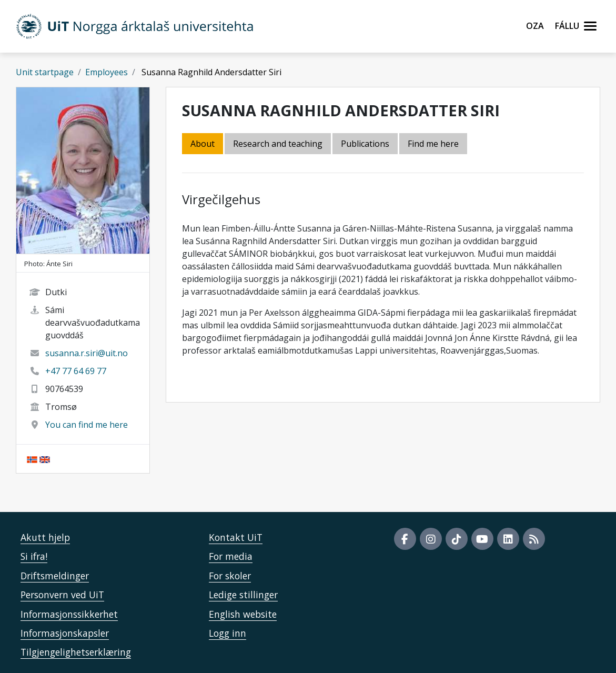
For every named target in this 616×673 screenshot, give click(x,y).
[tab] (366, 144)
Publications (365, 144)
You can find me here (87, 425)
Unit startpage (45, 72)
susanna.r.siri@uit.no (87, 353)
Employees (107, 72)
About (203, 144)
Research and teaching (278, 144)
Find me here (433, 144)
